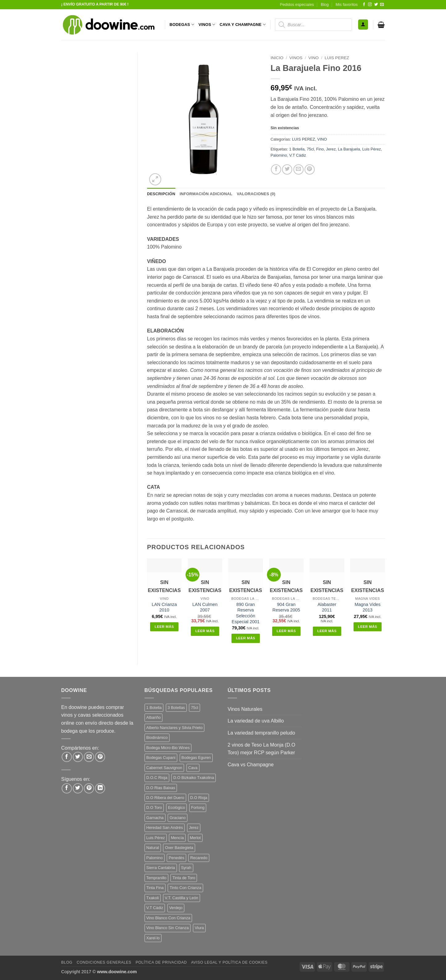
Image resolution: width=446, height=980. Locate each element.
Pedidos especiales (297, 4)
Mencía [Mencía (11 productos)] (177, 838)
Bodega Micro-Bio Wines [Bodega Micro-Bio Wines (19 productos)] (168, 748)
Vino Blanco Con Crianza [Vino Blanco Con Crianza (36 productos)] (168, 918)
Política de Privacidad (161, 962)
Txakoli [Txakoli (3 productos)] (153, 898)
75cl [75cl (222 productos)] (194, 708)
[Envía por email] (299, 169)
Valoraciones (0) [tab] (256, 194)
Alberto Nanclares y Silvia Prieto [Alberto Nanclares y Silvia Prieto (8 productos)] (175, 728)
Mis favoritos (347, 4)
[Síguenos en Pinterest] (89, 788)
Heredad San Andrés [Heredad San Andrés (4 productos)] (165, 828)
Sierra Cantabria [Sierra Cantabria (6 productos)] (161, 868)
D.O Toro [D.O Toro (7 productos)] (154, 807)
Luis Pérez (371, 149)
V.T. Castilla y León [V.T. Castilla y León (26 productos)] (182, 898)
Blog (325, 4)
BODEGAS (182, 25)
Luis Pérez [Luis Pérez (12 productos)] (156, 838)
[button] (363, 25)
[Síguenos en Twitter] (376, 5)
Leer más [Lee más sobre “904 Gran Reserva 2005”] (286, 631)
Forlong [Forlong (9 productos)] (198, 807)
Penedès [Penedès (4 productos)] (176, 858)
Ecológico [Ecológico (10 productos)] (177, 807)
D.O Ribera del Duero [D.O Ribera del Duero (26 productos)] (165, 798)
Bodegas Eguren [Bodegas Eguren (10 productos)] (196, 758)
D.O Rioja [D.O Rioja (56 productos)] (199, 798)
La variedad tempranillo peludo (262, 733)
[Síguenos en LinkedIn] (100, 788)
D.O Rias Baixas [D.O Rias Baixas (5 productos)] (161, 788)
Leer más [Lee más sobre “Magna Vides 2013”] (367, 627)
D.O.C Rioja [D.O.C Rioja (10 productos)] (157, 778)
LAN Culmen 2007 (205, 607)
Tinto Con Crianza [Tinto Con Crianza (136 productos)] (185, 888)
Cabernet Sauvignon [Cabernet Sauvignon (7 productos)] (164, 768)
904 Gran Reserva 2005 (286, 607)
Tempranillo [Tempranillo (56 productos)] (156, 878)
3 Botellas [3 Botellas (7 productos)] (176, 708)
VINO (314, 58)
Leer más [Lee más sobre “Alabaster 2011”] (327, 631)
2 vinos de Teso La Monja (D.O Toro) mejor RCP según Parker (262, 749)
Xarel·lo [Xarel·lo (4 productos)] (153, 938)
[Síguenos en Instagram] (370, 5)
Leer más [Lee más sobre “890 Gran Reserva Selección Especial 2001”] (246, 638)
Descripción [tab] (161, 194)
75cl (310, 149)
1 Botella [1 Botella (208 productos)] (154, 708)
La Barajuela (349, 149)
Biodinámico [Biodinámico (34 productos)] (157, 737)
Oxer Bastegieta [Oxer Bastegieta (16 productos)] (179, 848)
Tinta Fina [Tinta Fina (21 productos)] (155, 888)
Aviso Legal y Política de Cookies (229, 962)
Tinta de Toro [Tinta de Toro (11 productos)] (184, 878)
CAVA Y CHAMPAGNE (243, 25)
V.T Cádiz (298, 155)
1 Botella (297, 149)
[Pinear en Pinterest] (310, 169)
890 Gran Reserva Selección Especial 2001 (246, 613)
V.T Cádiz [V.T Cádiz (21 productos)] (155, 908)
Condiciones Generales (104, 962)
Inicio (277, 58)
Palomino (279, 155)
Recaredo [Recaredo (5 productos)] (199, 858)
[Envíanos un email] (382, 5)
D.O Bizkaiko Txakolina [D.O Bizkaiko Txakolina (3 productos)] (194, 778)
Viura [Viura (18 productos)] (199, 928)
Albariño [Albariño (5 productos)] (154, 717)
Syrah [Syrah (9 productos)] (186, 868)
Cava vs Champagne (251, 765)
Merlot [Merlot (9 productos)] (195, 838)
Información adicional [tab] (206, 194)
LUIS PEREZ (337, 58)
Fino (320, 149)
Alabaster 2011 (327, 607)
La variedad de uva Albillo (256, 721)
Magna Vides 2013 (368, 607)
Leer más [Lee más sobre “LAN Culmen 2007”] (205, 631)
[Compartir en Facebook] (276, 169)
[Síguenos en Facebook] (364, 5)
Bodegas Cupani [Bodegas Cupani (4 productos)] (161, 758)
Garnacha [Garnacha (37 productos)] (155, 818)
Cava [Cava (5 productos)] (193, 768)
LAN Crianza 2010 (164, 607)
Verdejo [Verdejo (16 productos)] (176, 908)
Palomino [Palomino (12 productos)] (155, 858)
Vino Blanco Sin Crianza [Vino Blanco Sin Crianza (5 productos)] (168, 928)
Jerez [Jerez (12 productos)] (194, 828)
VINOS (207, 25)
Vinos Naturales (245, 709)
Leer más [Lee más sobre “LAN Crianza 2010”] (164, 627)
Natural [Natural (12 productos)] (153, 848)
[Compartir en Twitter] (287, 169)
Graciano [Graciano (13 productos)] (178, 818)
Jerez (331, 149)
